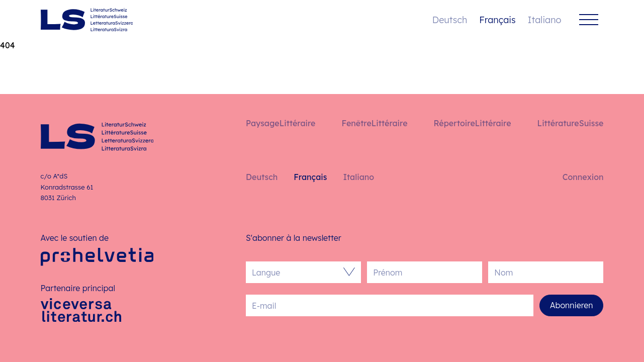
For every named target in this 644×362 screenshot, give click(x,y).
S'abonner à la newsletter (294, 238)
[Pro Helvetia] (97, 257)
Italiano (545, 20)
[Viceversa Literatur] (81, 310)
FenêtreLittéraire (374, 123)
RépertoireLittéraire (473, 123)
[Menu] (589, 20)
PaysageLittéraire (281, 123)
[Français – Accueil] (87, 20)
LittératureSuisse (571, 123)
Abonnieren (572, 305)
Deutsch (450, 20)
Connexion (583, 177)
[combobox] (298, 272)
